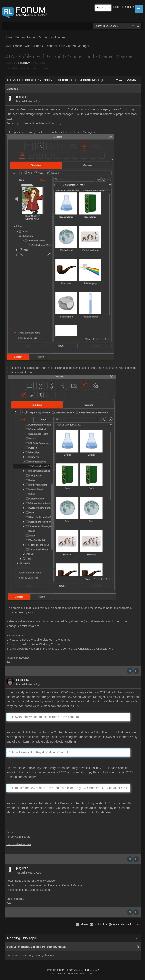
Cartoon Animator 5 (28, 37)
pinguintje (24, 63)
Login (117, 7)
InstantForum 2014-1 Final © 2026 (78, 970)
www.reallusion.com (19, 844)
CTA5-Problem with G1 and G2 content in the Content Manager (47, 46)
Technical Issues (54, 37)
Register (129, 7)
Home (9, 37)
